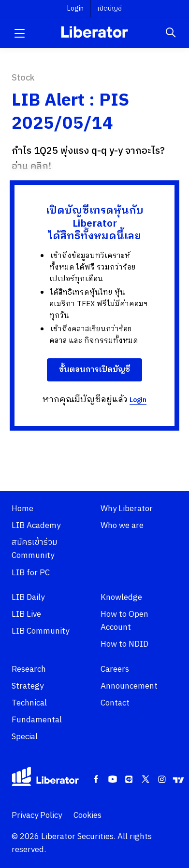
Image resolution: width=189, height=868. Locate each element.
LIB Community (40, 631)
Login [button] (75, 8)
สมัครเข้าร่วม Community (34, 549)
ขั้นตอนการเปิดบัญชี (94, 370)
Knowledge (121, 597)
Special (25, 737)
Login (138, 400)
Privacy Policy (37, 815)
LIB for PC (31, 573)
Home (22, 509)
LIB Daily (28, 597)
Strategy (28, 686)
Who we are (122, 526)
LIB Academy (36, 526)
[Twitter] (145, 780)
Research (29, 669)
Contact (115, 703)
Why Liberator (127, 509)
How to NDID (124, 644)
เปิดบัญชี (109, 8)
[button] (19, 33)
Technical (29, 703)
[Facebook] (96, 780)
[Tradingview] (178, 780)
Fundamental (37, 720)
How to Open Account (124, 621)
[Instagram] (162, 780)
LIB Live (26, 614)
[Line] (129, 780)
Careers (115, 669)
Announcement (129, 686)
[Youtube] (113, 780)
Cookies (87, 815)
